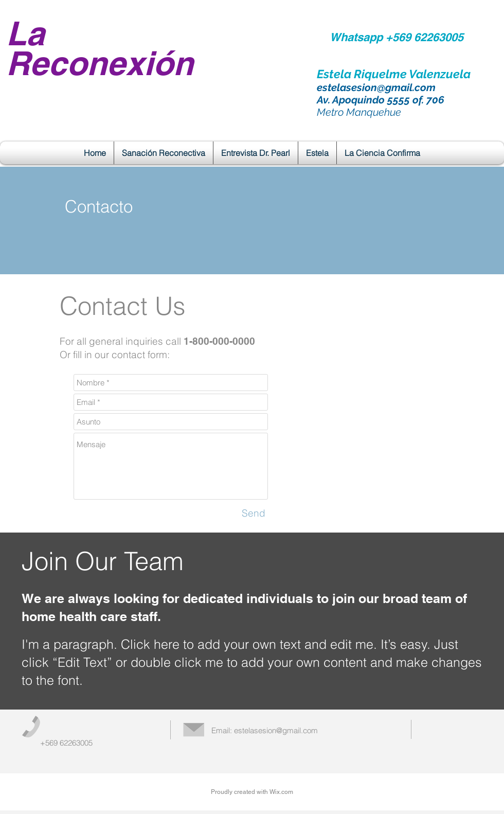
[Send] (254, 513)
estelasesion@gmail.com (376, 87)
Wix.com (281, 792)
